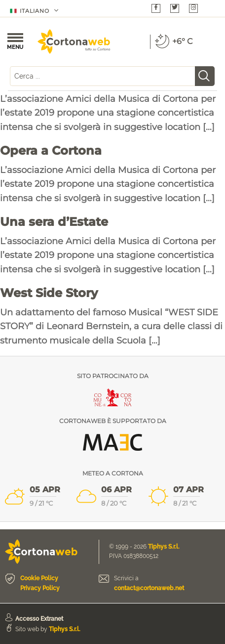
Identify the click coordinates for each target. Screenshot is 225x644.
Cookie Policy (39, 578)
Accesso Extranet (39, 619)
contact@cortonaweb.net (149, 588)
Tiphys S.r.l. (164, 547)
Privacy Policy (40, 588)
